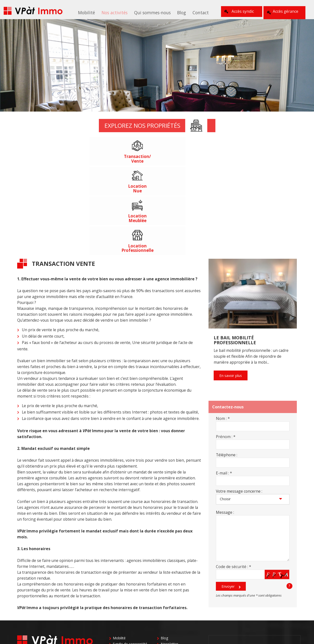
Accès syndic (239, 12)
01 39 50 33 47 (270, 580)
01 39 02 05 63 (255, 558)
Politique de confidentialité (182, 605)
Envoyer (228, 501)
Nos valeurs (122, 599)
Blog (179, 12)
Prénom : (226, 350)
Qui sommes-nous (151, 12)
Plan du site (170, 593)
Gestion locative (173, 569)
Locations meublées (129, 563)
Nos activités (117, 12)
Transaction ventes (128, 569)
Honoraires (122, 610)
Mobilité (91, 12)
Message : (225, 426)
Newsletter (169, 557)
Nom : (223, 332)
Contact (195, 12)
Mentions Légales (175, 599)
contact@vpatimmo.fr (37, 572)
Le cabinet (121, 593)
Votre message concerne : (239, 405)
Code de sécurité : (234, 480)
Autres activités (173, 575)
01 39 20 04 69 (275, 589)
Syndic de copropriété (130, 557)
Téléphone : (227, 368)
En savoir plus (231, 289)
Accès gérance (285, 12)
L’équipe (119, 605)
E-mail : (224, 386)
